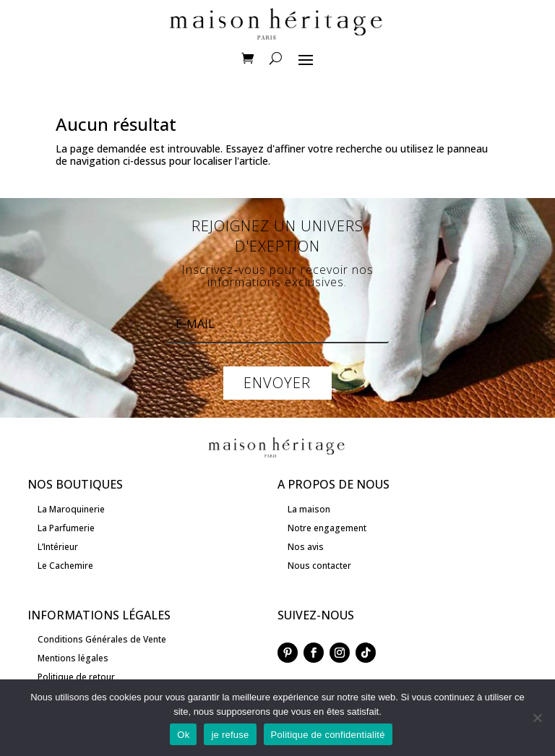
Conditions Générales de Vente (102, 639)
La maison (309, 509)
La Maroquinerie (71, 509)
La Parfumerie (66, 528)
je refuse (230, 735)
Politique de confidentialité (328, 735)
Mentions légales (73, 658)
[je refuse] (537, 718)
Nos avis (306, 547)
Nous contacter (319, 566)
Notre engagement (327, 528)
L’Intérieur (58, 547)
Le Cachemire (65, 566)
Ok (183, 735)
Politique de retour (76, 677)
